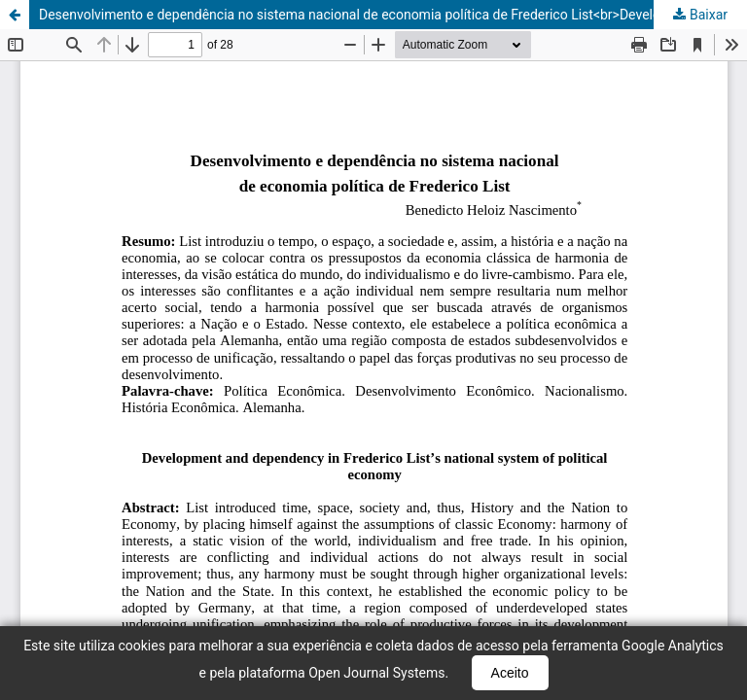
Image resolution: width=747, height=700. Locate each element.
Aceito (510, 673)
